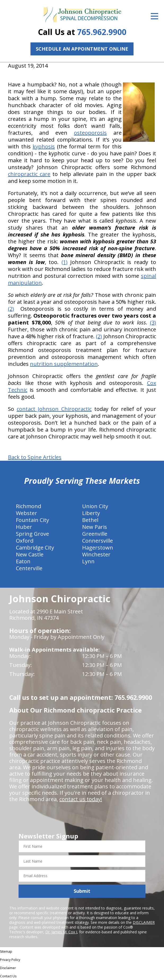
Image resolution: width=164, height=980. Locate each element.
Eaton (23, 561)
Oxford (25, 541)
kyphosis (44, 146)
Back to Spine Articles (35, 457)
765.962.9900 (102, 32)
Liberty (91, 513)
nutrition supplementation (64, 364)
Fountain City (32, 520)
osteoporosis (90, 133)
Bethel (90, 520)
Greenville (95, 534)
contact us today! (81, 799)
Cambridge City (35, 548)
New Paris (95, 527)
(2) (11, 309)
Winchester (96, 554)
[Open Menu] (154, 16)
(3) (153, 322)
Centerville (29, 568)
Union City (95, 506)
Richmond (28, 506)
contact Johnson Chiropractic (54, 409)
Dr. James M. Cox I (61, 932)
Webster (26, 513)
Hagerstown (98, 548)
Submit (82, 891)
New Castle (30, 554)
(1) (65, 262)
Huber (24, 527)
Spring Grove (32, 534)
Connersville (97, 541)
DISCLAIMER (144, 922)
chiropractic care (29, 174)
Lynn (88, 561)
